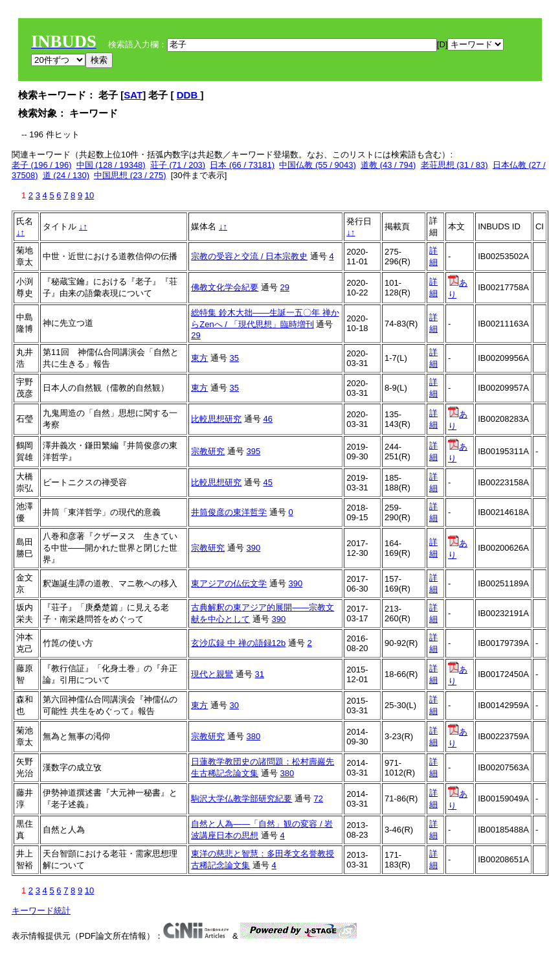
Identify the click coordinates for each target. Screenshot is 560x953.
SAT (133, 95)
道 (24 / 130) (66, 175)
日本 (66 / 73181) (242, 165)
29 (285, 287)
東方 (199, 358)
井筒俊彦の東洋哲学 (229, 512)
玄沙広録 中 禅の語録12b (238, 643)
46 (268, 419)
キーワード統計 (41, 911)
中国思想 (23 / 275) (130, 175)
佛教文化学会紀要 (225, 287)
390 (254, 548)
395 (254, 451)
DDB (189, 95)
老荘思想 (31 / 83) (454, 165)
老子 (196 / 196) (42, 165)
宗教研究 (208, 451)
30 (234, 705)
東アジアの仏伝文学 (229, 583)
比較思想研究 (216, 419)
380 (254, 736)
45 (268, 482)
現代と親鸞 (212, 674)
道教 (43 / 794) (388, 165)
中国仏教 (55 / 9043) (318, 165)
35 (234, 358)
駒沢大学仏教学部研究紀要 (241, 798)
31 (260, 674)
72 (319, 798)
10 (89, 195)
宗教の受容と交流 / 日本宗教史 (249, 256)
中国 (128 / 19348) (111, 165)
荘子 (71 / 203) (178, 165)
